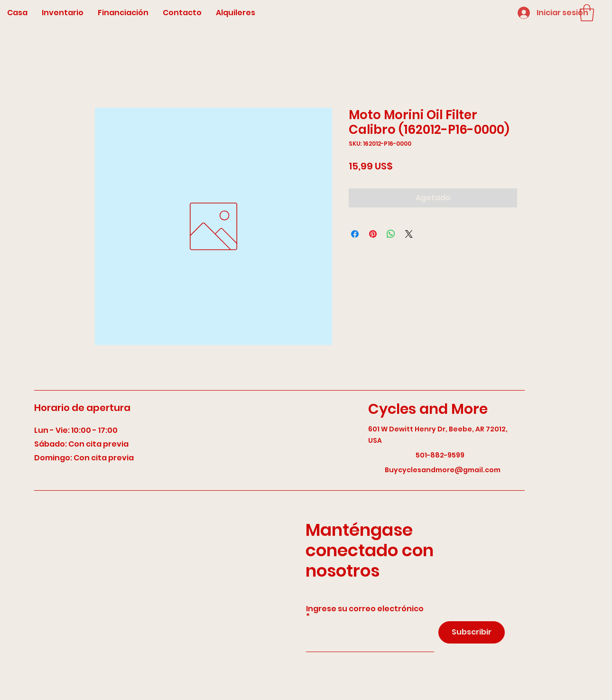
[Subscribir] (472, 632)
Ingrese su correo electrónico (365, 610)
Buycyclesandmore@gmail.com (443, 470)
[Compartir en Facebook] (355, 234)
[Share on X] (409, 234)
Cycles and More (428, 409)
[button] (587, 13)
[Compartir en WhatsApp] (391, 234)
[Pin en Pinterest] (373, 234)
